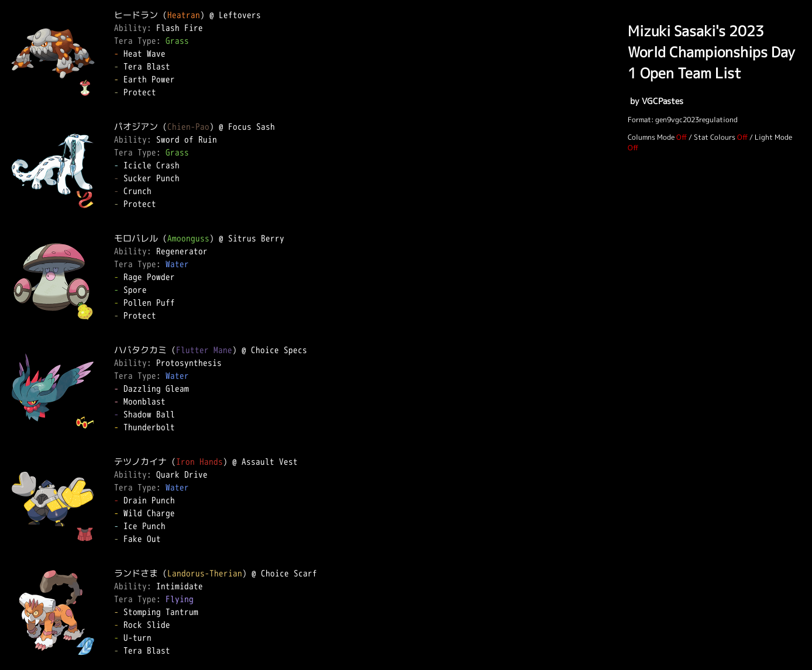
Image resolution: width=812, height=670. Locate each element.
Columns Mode (651, 137)
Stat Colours (715, 137)
